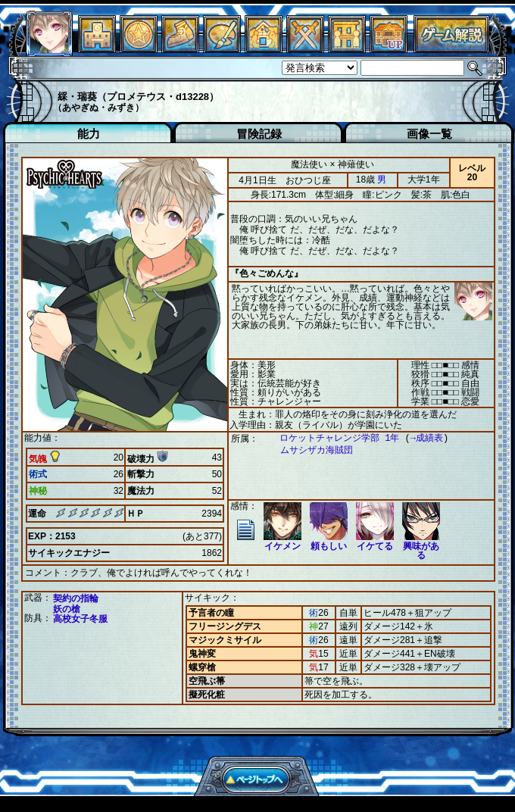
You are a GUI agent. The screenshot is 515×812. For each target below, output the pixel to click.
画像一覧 (429, 134)
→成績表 (419, 438)
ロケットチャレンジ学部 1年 (332, 438)
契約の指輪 (76, 598)
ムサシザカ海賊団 (309, 450)
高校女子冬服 (80, 618)
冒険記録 (259, 134)
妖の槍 (67, 608)
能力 (89, 134)
